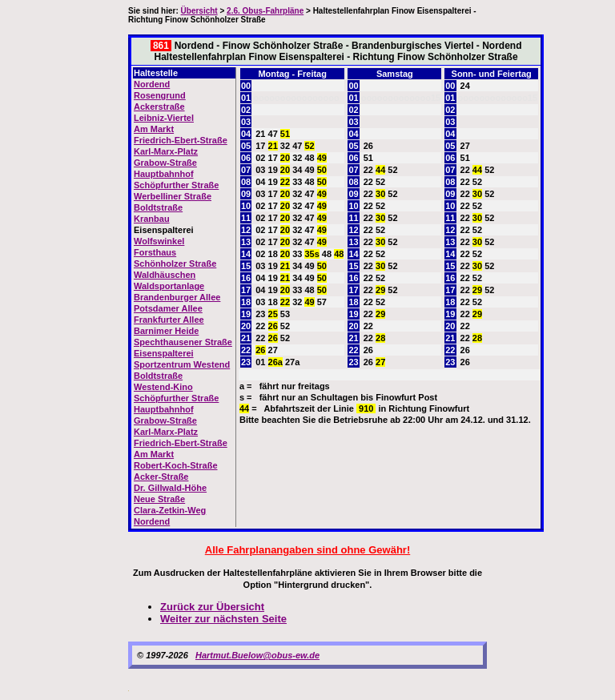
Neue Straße (159, 499)
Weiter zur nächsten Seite (223, 619)
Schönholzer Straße (175, 264)
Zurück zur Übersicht (212, 607)
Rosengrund (160, 95)
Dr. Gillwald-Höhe (170, 488)
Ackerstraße (159, 107)
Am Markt (154, 129)
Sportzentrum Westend (182, 364)
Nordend (152, 84)
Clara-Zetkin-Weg (170, 510)
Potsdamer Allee (168, 308)
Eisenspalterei (164, 353)
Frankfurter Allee (169, 320)
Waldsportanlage (169, 286)
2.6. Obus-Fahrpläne (265, 11)
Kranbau (152, 219)
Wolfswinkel (159, 241)
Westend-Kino (163, 387)
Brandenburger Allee (177, 297)
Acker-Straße (161, 477)
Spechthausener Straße (183, 342)
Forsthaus (155, 252)
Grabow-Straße (165, 163)
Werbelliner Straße (173, 196)
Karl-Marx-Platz (166, 151)
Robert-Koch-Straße (176, 465)
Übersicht (199, 11)
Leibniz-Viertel (164, 118)
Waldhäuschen (165, 275)
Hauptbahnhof (164, 174)
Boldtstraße (158, 207)
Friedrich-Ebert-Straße (181, 140)
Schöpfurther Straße (176, 185)
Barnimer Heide (166, 331)
